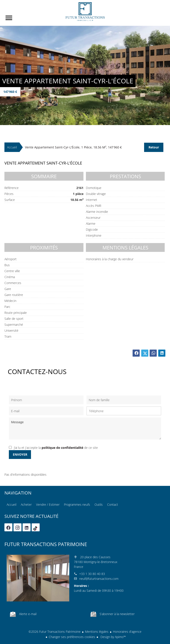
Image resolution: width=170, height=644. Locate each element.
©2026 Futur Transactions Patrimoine (55, 632)
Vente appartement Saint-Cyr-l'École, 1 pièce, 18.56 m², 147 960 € (73, 147)
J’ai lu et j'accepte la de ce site (56, 448)
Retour (154, 147)
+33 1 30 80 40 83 (92, 574)
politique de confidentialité (62, 448)
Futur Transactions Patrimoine (46, 544)
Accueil (85, 12)
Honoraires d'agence (127, 632)
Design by (113, 637)
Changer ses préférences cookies (72, 637)
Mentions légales (97, 632)
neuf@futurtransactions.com (99, 579)
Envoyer (20, 454)
